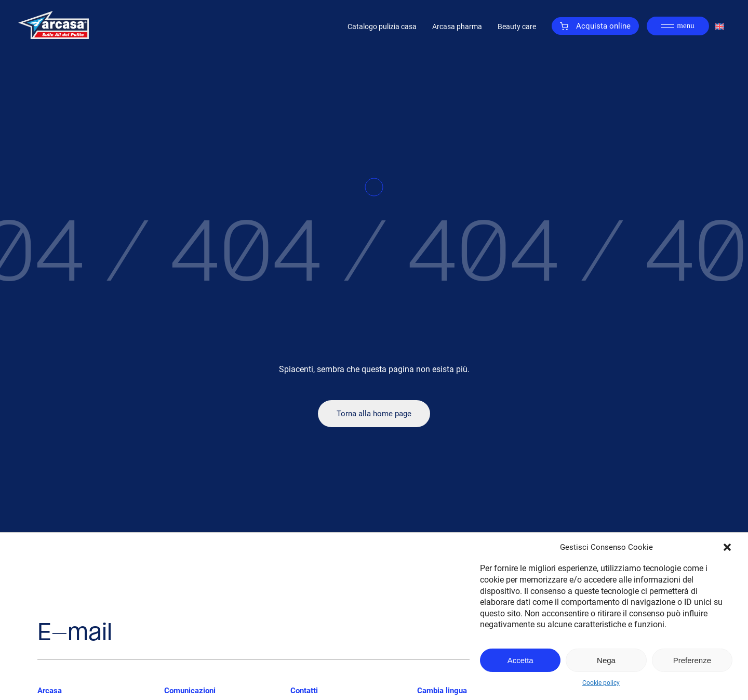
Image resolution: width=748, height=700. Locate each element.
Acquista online (595, 26)
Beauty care (517, 27)
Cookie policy (601, 683)
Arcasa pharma (457, 27)
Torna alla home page (374, 414)
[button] (727, 547)
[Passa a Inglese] (719, 26)
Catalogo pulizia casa (382, 27)
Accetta (520, 660)
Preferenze (692, 660)
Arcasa (50, 691)
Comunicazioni (190, 691)
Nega (606, 660)
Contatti (304, 691)
